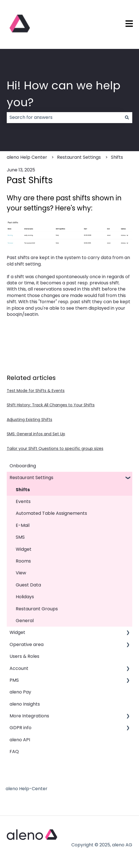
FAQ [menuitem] (14, 752)
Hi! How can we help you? (64, 94)
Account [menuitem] (19, 668)
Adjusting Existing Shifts (29, 420)
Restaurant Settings (79, 157)
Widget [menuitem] (24, 549)
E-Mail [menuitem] (23, 525)
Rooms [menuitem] (23, 561)
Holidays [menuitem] (25, 597)
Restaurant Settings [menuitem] (31, 478)
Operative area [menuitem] (27, 644)
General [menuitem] (25, 621)
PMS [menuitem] (14, 680)
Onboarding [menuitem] (23, 466)
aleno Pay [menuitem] (20, 692)
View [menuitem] (21, 573)
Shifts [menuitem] (23, 490)
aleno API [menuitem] (20, 740)
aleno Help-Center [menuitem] (27, 789)
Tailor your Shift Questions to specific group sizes (55, 448)
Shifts (117, 157)
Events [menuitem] (23, 501)
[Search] (127, 117)
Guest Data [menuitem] (28, 585)
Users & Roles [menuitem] (24, 656)
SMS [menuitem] (20, 537)
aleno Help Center (27, 157)
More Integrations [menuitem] (29, 716)
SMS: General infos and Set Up (36, 434)
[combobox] (64, 117)
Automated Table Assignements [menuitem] (51, 513)
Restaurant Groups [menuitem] (37, 609)
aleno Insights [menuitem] (25, 704)
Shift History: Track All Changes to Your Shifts (51, 405)
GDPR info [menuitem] (20, 728)
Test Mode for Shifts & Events (36, 391)
